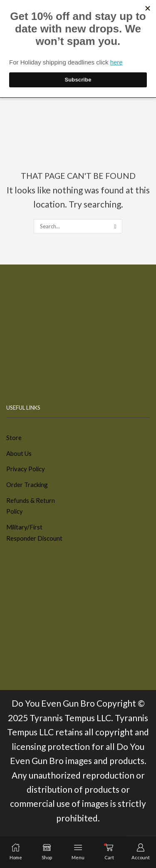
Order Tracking (27, 485)
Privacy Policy (26, 469)
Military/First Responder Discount (34, 533)
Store (14, 438)
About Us (19, 453)
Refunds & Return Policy (31, 506)
